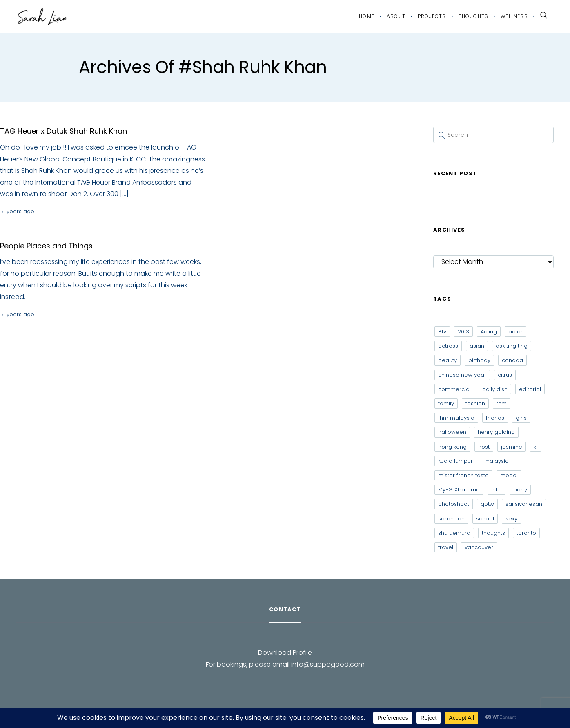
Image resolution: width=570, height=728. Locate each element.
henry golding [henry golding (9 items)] (496, 432)
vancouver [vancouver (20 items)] (479, 547)
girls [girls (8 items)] (521, 418)
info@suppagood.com (328, 664)
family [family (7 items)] (446, 403)
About (396, 16)
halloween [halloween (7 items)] (452, 432)
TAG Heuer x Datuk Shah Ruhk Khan (63, 131)
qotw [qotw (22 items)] (487, 504)
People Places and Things (46, 246)
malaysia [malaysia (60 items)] (497, 461)
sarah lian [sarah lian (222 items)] (451, 519)
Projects (432, 16)
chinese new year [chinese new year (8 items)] (462, 375)
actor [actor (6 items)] (515, 332)
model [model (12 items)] (509, 475)
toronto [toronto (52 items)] (526, 533)
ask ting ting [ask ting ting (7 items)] (512, 346)
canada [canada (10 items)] (512, 360)
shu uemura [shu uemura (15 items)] (454, 533)
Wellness (514, 16)
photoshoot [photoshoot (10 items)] (454, 504)
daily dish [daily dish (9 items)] (495, 389)
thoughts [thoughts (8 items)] (493, 533)
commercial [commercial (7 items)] (454, 389)
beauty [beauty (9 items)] (448, 360)
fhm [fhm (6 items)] (502, 403)
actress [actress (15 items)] (448, 346)
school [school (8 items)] (485, 519)
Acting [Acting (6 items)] (489, 332)
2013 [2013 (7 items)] (463, 332)
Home (367, 16)
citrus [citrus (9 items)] (505, 375)
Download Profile (285, 653)
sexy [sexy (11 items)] (511, 519)
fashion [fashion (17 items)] (475, 403)
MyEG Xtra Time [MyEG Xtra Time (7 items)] (459, 490)
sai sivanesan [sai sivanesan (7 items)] (524, 504)
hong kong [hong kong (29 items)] (452, 447)
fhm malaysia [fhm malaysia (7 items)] (456, 418)
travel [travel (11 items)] (446, 547)
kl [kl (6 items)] (535, 447)
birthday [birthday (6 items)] (479, 360)
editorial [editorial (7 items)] (530, 389)
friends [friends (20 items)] (495, 418)
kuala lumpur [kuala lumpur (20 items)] (455, 461)
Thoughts (474, 16)
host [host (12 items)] (484, 447)
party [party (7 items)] (520, 490)
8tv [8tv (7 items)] (442, 332)
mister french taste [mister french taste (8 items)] (463, 475)
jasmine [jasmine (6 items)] (512, 447)
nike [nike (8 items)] (497, 490)
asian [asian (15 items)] (477, 346)
